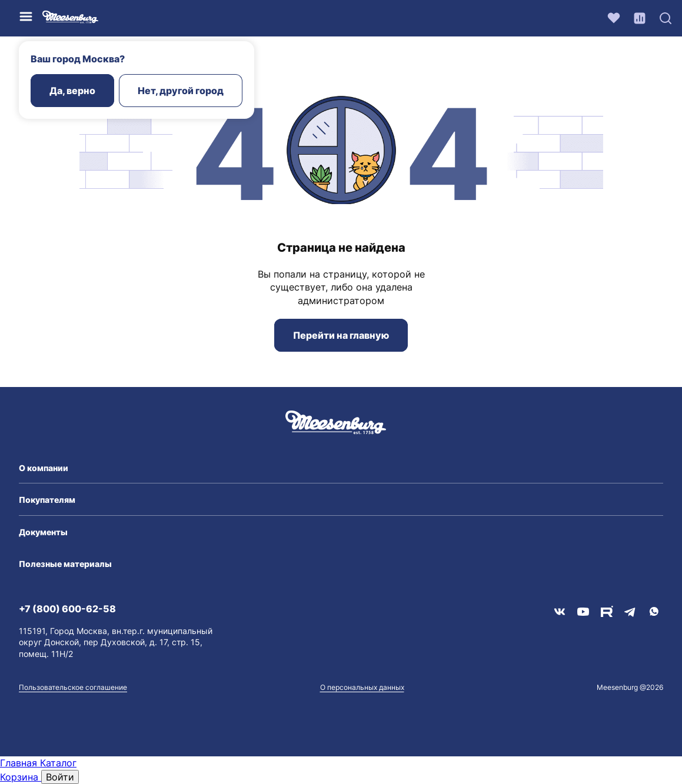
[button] (341, 468)
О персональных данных (362, 687)
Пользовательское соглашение (73, 687)
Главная (20, 763)
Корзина (21, 777)
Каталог (58, 763)
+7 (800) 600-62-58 (67, 609)
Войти (60, 777)
